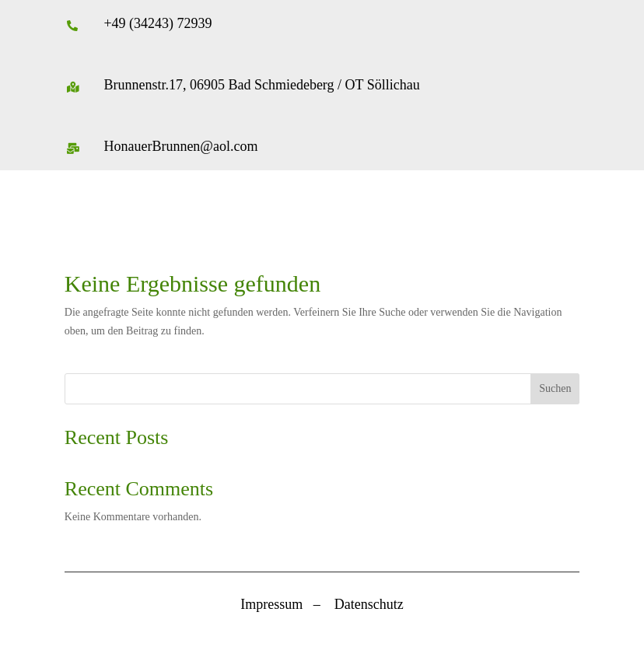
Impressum (271, 604)
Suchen (555, 388)
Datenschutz (369, 604)
